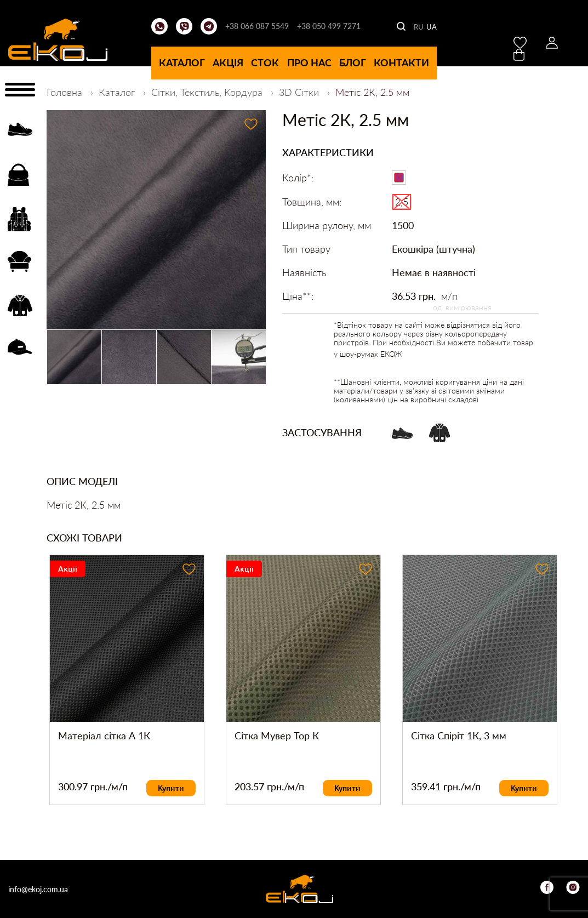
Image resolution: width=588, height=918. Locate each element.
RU (419, 27)
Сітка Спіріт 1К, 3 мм (459, 735)
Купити (171, 788)
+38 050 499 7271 (329, 26)
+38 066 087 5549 (257, 26)
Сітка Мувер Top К (277, 735)
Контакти (401, 62)
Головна (66, 92)
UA (432, 27)
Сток (265, 62)
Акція (228, 62)
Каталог (182, 62)
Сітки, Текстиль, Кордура (208, 92)
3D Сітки (300, 92)
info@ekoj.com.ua (38, 889)
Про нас (309, 62)
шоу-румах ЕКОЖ (371, 354)
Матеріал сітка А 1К (104, 735)
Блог (353, 62)
